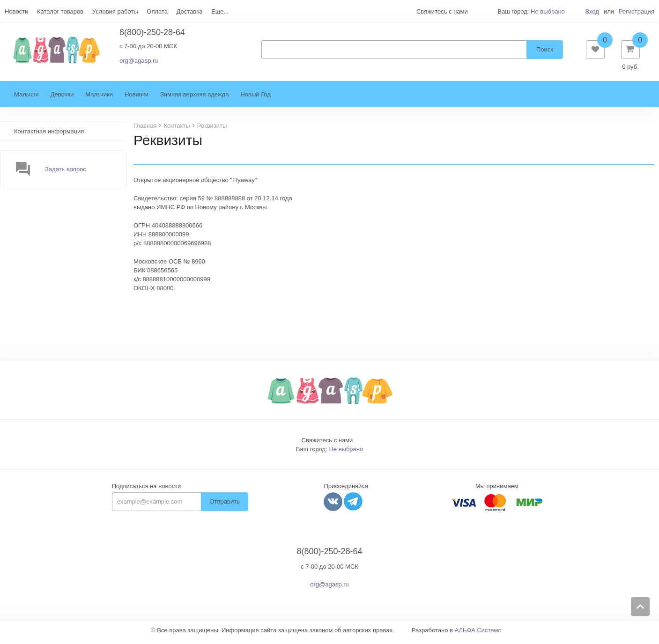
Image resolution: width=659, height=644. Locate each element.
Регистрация (637, 11)
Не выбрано (548, 11)
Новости (16, 11)
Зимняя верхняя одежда (195, 99)
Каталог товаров (60, 11)
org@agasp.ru (139, 63)
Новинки (137, 99)
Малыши (26, 99)
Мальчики (99, 99)
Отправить (224, 506)
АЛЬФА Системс (478, 635)
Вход (592, 11)
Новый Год (255, 99)
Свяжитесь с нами (327, 445)
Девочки (62, 99)
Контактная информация (49, 136)
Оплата (157, 11)
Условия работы (115, 11)
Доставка (190, 11)
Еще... (220, 11)
